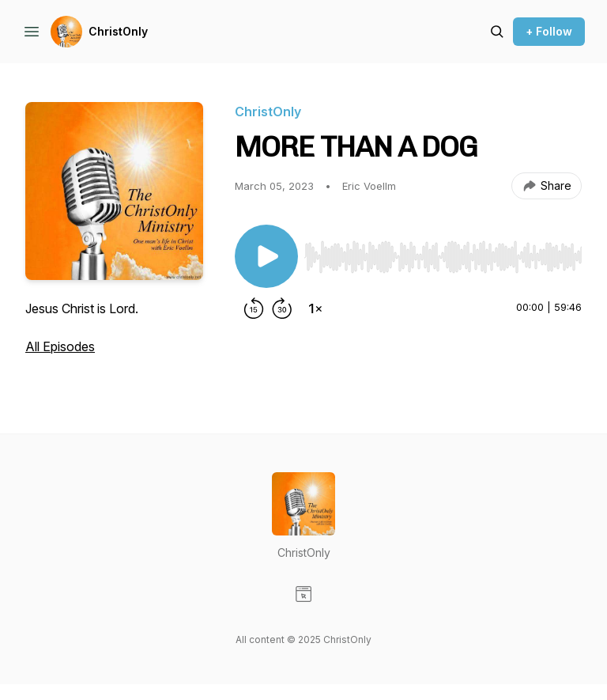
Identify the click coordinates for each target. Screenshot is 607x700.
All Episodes (60, 346)
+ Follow (549, 31)
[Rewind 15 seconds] (254, 308)
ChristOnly (118, 31)
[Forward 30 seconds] (282, 308)
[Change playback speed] (315, 308)
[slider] (443, 257)
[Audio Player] (443, 252)
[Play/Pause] (266, 256)
